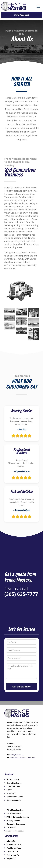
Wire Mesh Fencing (15, 810)
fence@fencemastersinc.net (23, 757)
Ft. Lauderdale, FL (14, 845)
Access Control (13, 779)
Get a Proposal (21, 15)
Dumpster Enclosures (16, 824)
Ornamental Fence (15, 797)
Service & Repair (14, 800)
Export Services (13, 786)
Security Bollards (14, 813)
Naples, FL (11, 858)
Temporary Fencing (15, 831)
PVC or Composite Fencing (18, 817)
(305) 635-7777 (21, 594)
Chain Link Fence (14, 783)
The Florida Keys (14, 848)
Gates (9, 790)
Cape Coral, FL (13, 851)
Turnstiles (11, 827)
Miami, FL (11, 841)
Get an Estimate (21, 687)
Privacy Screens (13, 820)
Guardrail (11, 793)
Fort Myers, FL (13, 855)
